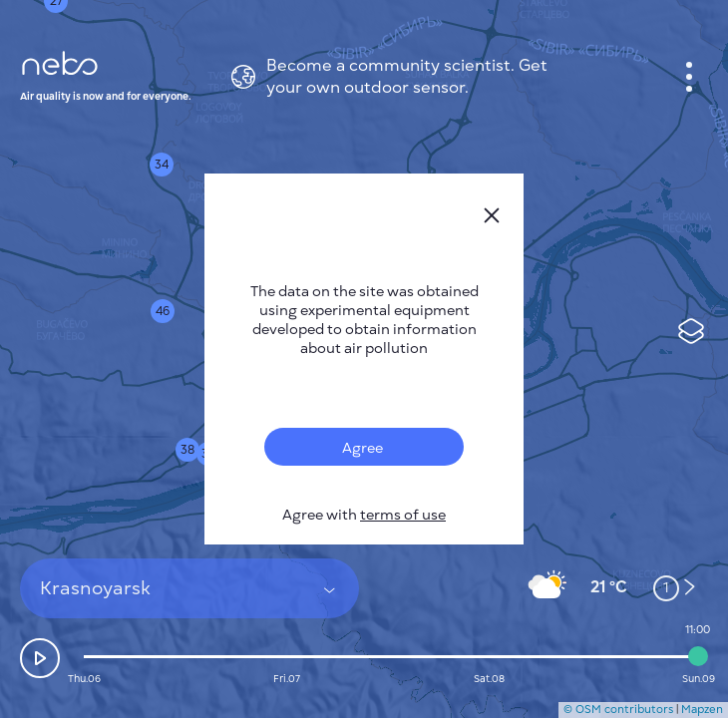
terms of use (403, 515)
